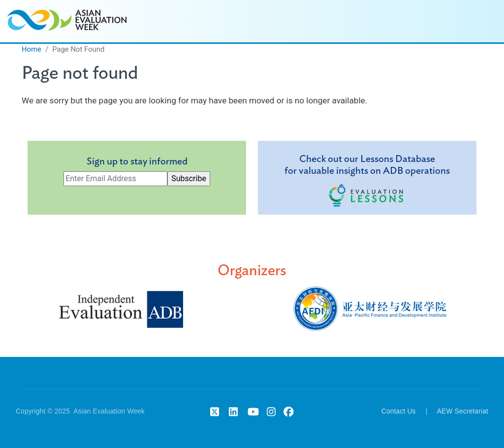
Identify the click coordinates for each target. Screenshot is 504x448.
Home (31, 49)
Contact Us (399, 411)
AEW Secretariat (463, 411)
